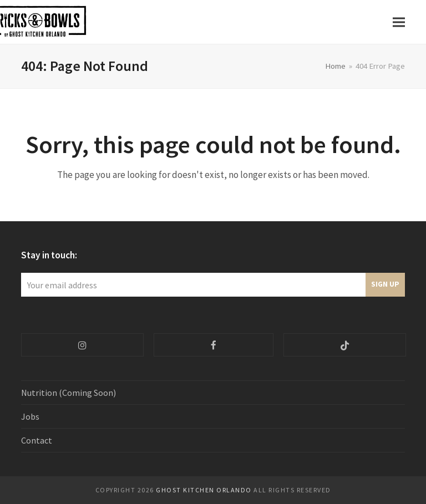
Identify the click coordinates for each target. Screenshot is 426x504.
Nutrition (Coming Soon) (69, 393)
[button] (399, 22)
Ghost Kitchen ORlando (204, 490)
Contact (37, 440)
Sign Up (385, 284)
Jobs (30, 416)
